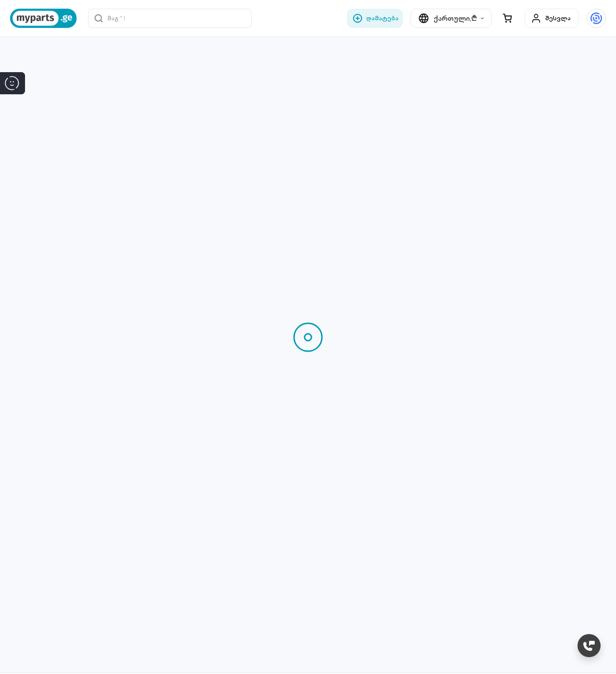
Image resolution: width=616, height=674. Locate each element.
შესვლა (551, 18)
